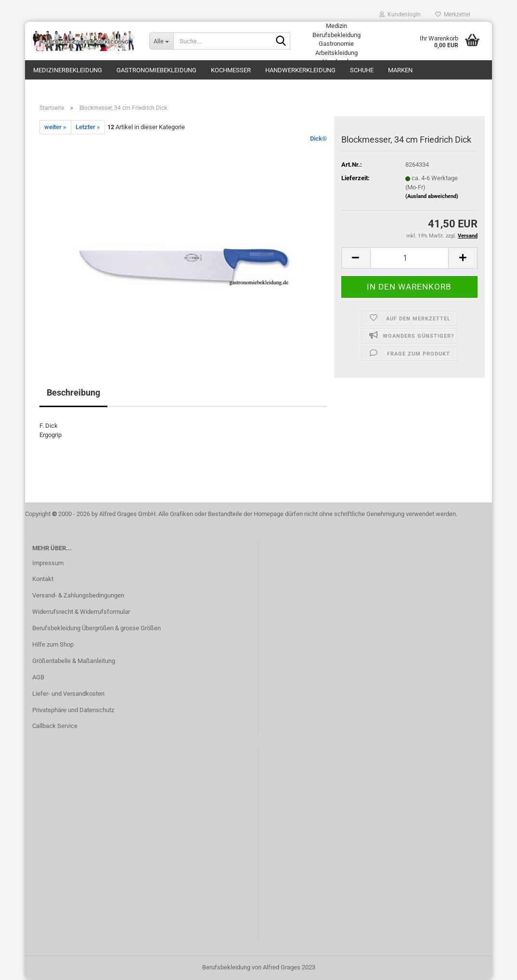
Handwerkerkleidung (300, 70)
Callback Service (55, 726)
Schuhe (362, 70)
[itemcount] (409, 258)
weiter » (55, 127)
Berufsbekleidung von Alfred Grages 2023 (259, 967)
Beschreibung (73, 392)
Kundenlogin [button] (400, 14)
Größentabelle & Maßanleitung (74, 661)
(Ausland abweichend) (432, 196)
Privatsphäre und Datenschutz (73, 710)
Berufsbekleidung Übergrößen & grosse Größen (97, 628)
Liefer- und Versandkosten (68, 694)
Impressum (48, 563)
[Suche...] (161, 41)
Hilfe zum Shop (53, 644)
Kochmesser (231, 70)
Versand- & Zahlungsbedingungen (78, 595)
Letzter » (88, 127)
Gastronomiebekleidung (156, 70)
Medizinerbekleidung (68, 70)
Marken (400, 70)
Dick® (318, 139)
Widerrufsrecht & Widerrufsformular (81, 612)
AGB (38, 677)
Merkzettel (453, 14)
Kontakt (43, 579)
